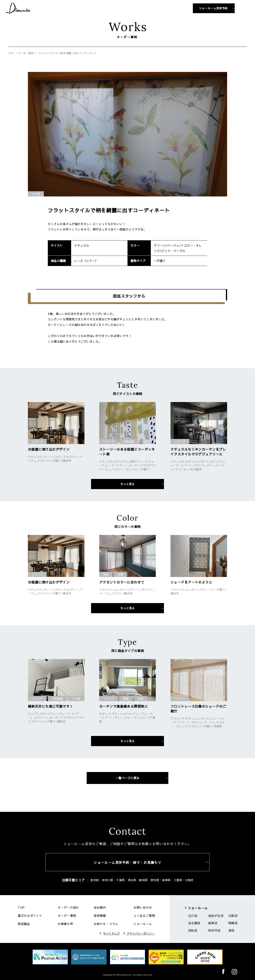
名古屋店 (194, 923)
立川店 (193, 916)
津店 (231, 930)
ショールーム (143, 924)
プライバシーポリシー (141, 933)
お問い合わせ (143, 907)
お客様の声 (65, 924)
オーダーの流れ (68, 907)
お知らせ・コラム (106, 924)
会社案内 (100, 907)
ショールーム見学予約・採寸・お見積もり (127, 862)
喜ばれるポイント (30, 916)
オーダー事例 (26, 53)
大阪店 (233, 916)
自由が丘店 (216, 916)
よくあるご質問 (144, 916)
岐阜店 (213, 923)
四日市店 (214, 930)
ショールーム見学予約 (213, 8)
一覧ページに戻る (127, 778)
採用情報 (100, 916)
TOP (11, 53)
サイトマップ (111, 933)
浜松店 (193, 930)
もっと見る (127, 484)
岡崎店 (233, 923)
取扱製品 (24, 924)
